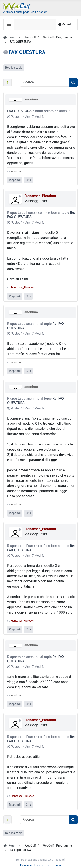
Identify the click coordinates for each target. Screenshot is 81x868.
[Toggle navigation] (9, 24)
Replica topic (14, 68)
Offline (20, 196)
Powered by (29, 865)
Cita (28, 180)
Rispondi (15, 180)
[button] (67, 25)
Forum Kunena (50, 865)
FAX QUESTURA (19, 111)
